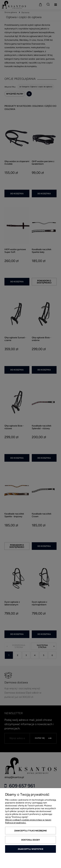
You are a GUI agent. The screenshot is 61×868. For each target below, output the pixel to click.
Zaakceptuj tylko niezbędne (31, 831)
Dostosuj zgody (31, 840)
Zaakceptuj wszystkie (31, 849)
